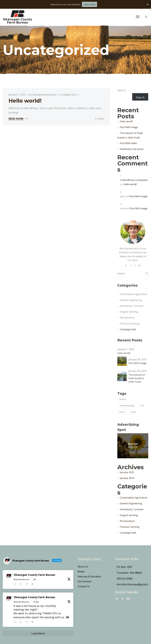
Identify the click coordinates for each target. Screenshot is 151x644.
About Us (83, 567)
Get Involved (84, 581)
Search (122, 90)
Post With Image (129, 127)
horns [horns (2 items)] (122, 412)
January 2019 (127, 478)
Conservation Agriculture (134, 294)
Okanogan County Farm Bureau (34, 575)
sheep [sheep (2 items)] (133, 412)
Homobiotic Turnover (132, 306)
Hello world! (25, 101)
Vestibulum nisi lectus (132, 149)
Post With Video (128, 143)
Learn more (89, 4)
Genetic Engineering (131, 300)
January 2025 (127, 472)
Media (81, 572)
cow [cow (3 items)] (142, 406)
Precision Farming (130, 324)
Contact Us (84, 586)
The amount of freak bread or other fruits (137, 378)
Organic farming (129, 312)
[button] (148, 4)
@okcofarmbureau (21, 579)
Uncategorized (68, 95)
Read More (16, 119)
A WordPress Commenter (134, 180)
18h (34, 579)
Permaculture (127, 318)
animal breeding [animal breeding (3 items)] (127, 406)
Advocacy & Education (89, 576)
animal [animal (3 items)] (123, 399)
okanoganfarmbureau (44, 95)
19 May (36, 602)
